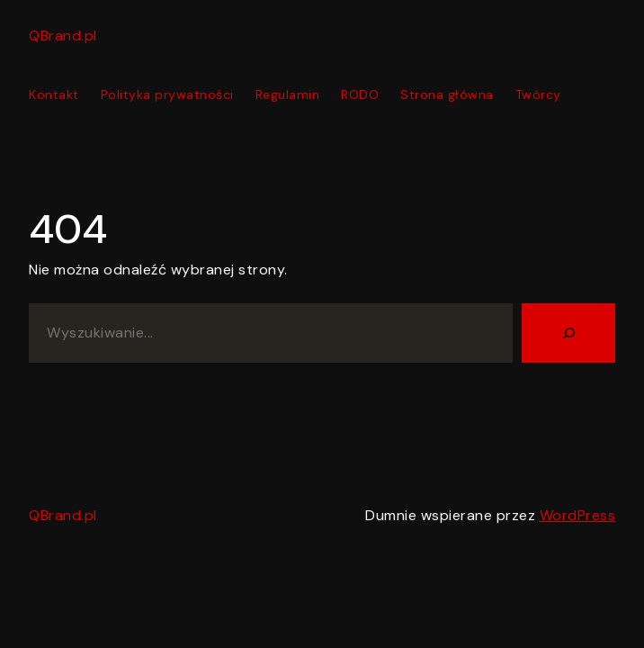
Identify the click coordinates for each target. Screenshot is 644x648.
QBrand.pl (63, 36)
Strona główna (447, 94)
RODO (360, 94)
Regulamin (288, 94)
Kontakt (54, 94)
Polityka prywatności (167, 94)
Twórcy (538, 94)
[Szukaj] (568, 333)
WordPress (578, 515)
